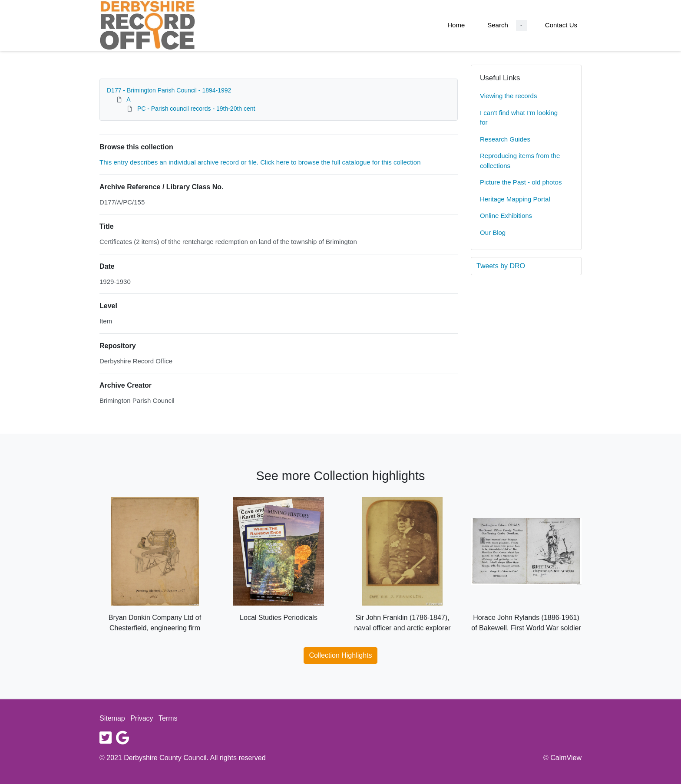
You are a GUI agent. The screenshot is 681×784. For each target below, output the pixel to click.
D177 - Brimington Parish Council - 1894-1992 (169, 90)
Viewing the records (508, 96)
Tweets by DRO (501, 266)
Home (456, 25)
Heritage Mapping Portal (515, 199)
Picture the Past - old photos (521, 182)
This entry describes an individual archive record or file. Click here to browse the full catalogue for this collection (260, 162)
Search (498, 25)
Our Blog (493, 232)
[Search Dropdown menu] (521, 25)
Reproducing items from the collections (520, 161)
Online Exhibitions (506, 216)
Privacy (142, 718)
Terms (168, 718)
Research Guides (505, 139)
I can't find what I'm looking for (519, 118)
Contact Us (561, 25)
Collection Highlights (341, 655)
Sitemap (112, 718)
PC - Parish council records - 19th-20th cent (196, 109)
